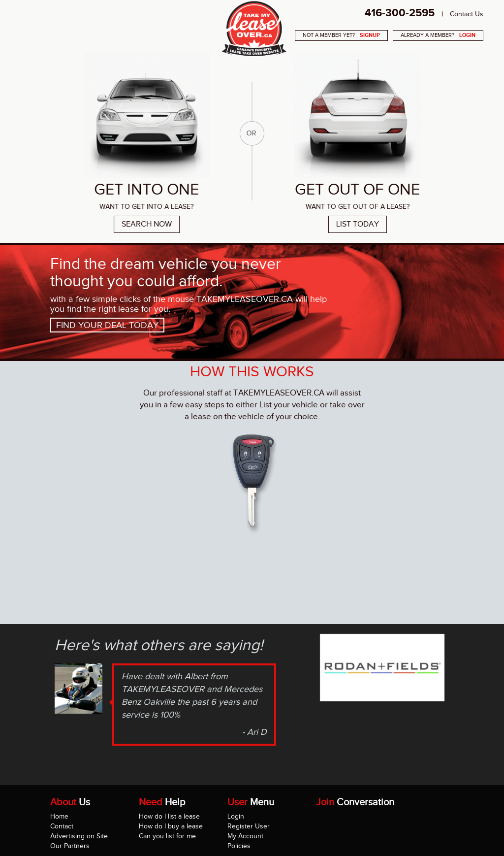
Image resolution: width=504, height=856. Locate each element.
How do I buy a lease (171, 826)
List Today (360, 224)
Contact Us (467, 14)
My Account (245, 836)
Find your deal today (107, 325)
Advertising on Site (79, 836)
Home (59, 816)
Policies (239, 846)
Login (236, 816)
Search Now (144, 224)
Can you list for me (167, 836)
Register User (249, 826)
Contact (62, 826)
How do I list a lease (169, 816)
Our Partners (70, 846)
